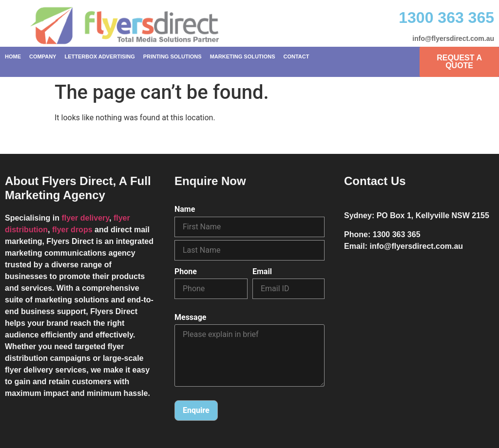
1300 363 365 (446, 18)
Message (190, 317)
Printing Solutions (173, 56)
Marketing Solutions (243, 56)
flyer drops (72, 230)
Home (13, 56)
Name (185, 209)
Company (43, 56)
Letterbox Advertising (99, 56)
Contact (296, 56)
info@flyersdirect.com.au (453, 38)
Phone (186, 272)
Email (262, 272)
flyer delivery (85, 218)
